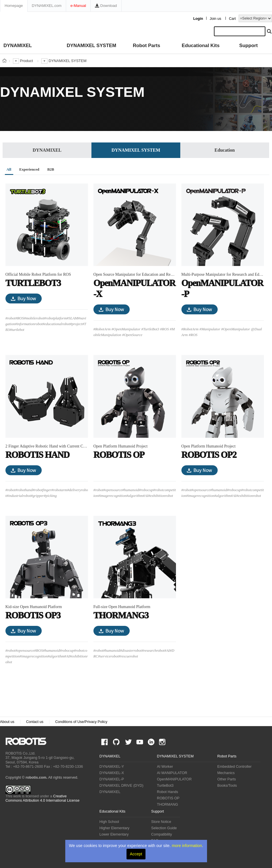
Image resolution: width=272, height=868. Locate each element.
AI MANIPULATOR (172, 773)
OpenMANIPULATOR (174, 779)
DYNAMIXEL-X (112, 773)
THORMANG (167, 805)
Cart (232, 19)
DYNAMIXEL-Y (112, 767)
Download (106, 6)
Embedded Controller (234, 767)
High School (109, 822)
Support (248, 46)
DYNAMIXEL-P (112, 779)
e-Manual (78, 6)
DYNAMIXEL (18, 46)
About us (7, 722)
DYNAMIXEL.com (47, 6)
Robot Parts (146, 46)
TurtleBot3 (165, 786)
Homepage (14, 6)
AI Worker (165, 767)
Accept (136, 854)
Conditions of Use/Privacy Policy (81, 722)
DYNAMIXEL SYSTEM (91, 46)
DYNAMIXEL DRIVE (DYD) (121, 786)
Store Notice (161, 822)
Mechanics (226, 773)
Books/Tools (227, 786)
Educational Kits (201, 46)
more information (187, 846)
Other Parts (227, 779)
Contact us (35, 722)
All (9, 169)
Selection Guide (164, 828)
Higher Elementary (114, 828)
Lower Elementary (114, 834)
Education (225, 150)
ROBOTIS (28, 741)
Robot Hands (168, 792)
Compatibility (162, 834)
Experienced (29, 169)
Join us (215, 19)
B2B (51, 169)
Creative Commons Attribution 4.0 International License (43, 798)
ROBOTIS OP (168, 798)
